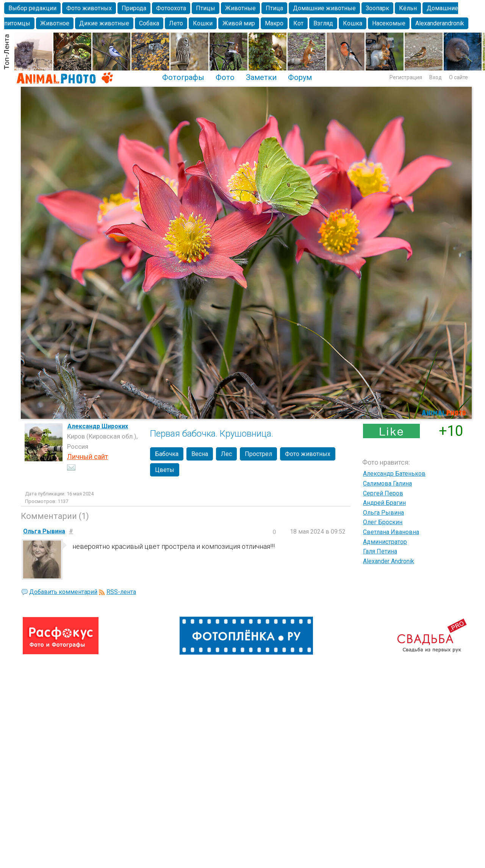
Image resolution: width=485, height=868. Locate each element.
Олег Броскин (383, 522)
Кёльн (408, 8)
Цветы (165, 470)
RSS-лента (121, 592)
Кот (298, 23)
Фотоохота (171, 8)
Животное (55, 23)
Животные (240, 8)
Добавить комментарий (63, 592)
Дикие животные (104, 23)
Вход (436, 77)
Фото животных (89, 8)
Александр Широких (98, 426)
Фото (225, 77)
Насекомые (389, 23)
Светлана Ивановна (391, 532)
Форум (300, 77)
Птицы (206, 8)
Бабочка (167, 454)
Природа (134, 8)
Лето (176, 23)
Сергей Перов (383, 493)
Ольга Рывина (383, 513)
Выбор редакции (32, 8)
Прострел (258, 454)
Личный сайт (88, 457)
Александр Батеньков (394, 474)
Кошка (353, 23)
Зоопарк (377, 8)
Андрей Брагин (384, 503)
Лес (226, 454)
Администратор (385, 542)
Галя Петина (380, 551)
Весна (200, 454)
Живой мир (239, 23)
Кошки (203, 23)
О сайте (458, 77)
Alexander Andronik (389, 561)
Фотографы (183, 77)
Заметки (261, 77)
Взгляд (323, 23)
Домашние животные (324, 8)
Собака (149, 23)
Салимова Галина (387, 483)
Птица (274, 8)
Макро (274, 23)
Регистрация (406, 77)
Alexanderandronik (440, 23)
